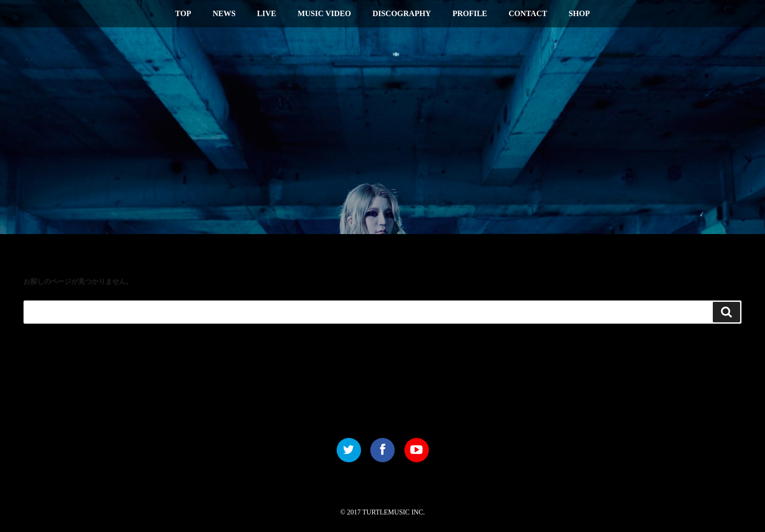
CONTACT (528, 13)
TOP (183, 13)
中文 (698, 12)
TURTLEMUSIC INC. (394, 512)
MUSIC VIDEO (324, 13)
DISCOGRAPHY (402, 13)
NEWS (224, 13)
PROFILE (470, 13)
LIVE (267, 13)
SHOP (579, 13)
